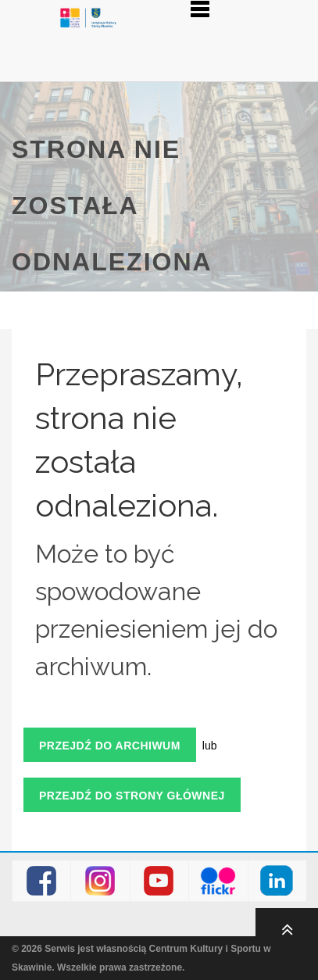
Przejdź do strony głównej (132, 796)
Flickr (218, 881)
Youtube (159, 881)
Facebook (42, 881)
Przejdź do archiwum (110, 746)
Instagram (100, 881)
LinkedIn (277, 881)
